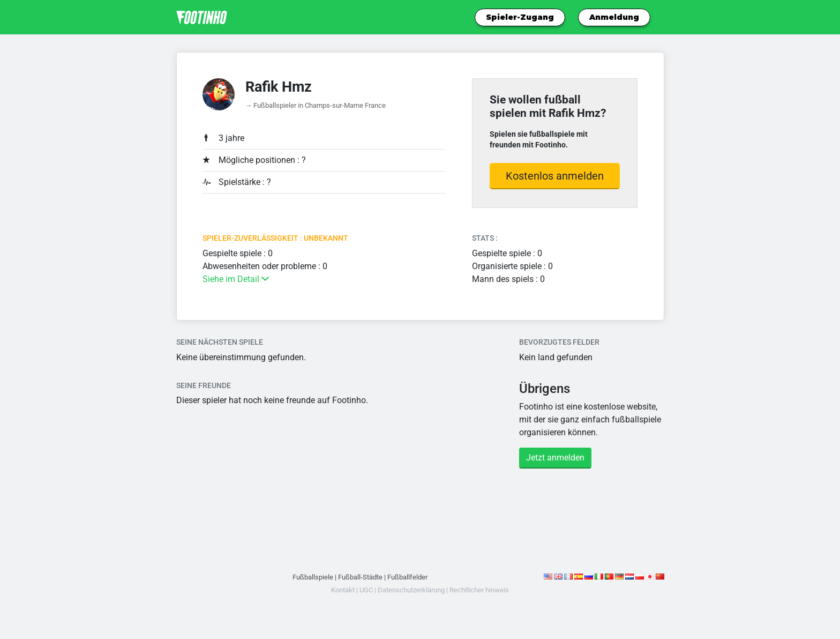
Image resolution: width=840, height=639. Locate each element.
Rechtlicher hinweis (479, 590)
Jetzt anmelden (555, 458)
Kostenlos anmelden (555, 176)
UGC (366, 590)
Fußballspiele (313, 577)
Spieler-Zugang (520, 17)
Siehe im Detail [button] (236, 279)
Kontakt (343, 590)
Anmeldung (614, 17)
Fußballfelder (407, 577)
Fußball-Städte (360, 577)
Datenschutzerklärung (411, 590)
